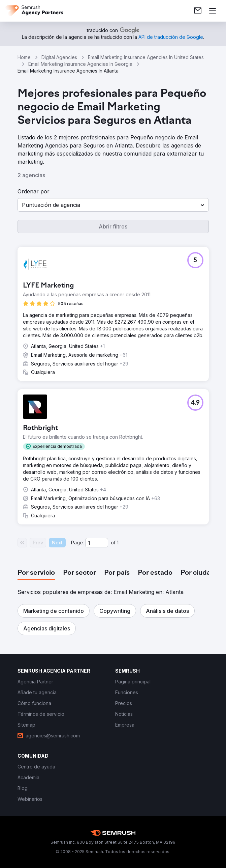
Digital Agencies (59, 57)
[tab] (36, 573)
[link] (198, 11)
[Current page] (97, 543)
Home (24, 57)
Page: (77, 542)
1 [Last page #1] (118, 542)
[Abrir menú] (213, 11)
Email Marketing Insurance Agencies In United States (146, 57)
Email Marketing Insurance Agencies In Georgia (80, 64)
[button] (113, 205)
